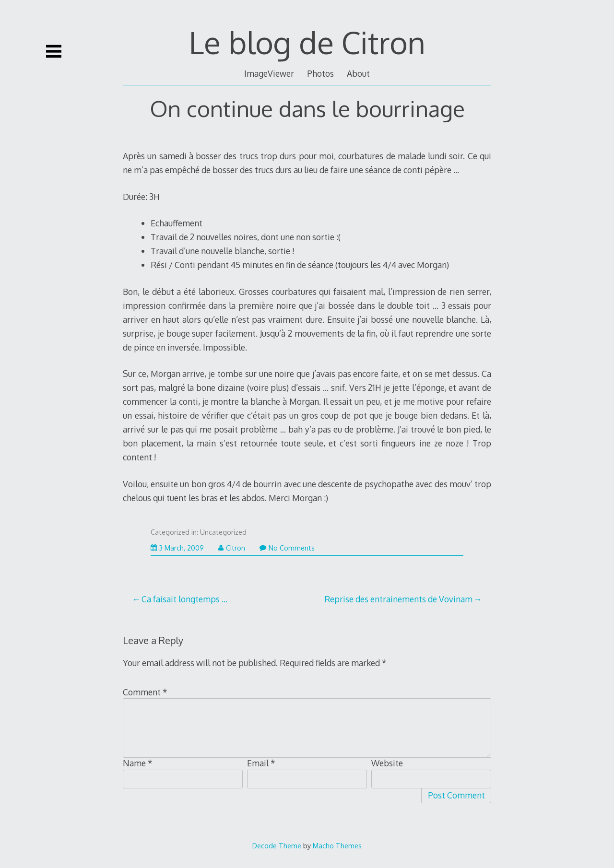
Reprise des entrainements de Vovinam (398, 599)
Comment (145, 692)
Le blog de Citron (307, 42)
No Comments (287, 548)
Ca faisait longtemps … (184, 599)
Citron (232, 548)
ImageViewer (269, 73)
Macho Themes (337, 845)
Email (261, 763)
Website (387, 763)
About (358, 73)
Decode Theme (277, 845)
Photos (320, 73)
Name (138, 763)
